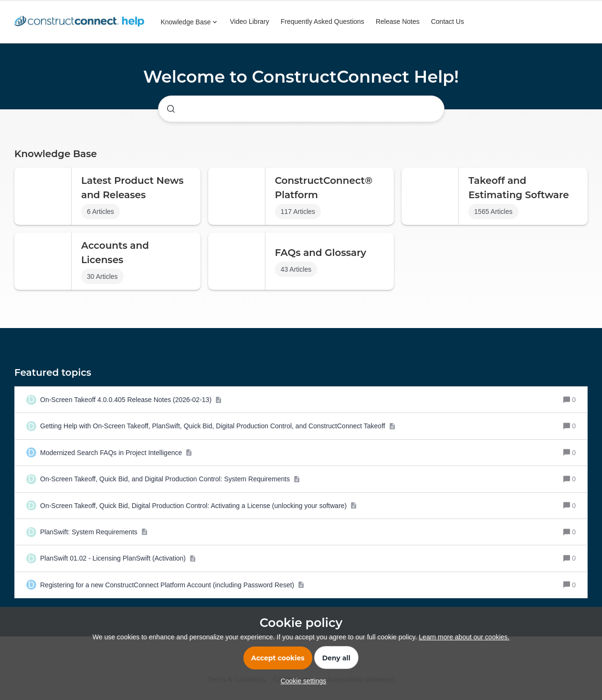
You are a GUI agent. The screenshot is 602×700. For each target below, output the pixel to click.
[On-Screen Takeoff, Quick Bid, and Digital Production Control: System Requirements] (170, 479)
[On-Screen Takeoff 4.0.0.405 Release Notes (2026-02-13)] (131, 400)
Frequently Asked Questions (322, 21)
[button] (301, 681)
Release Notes (398, 21)
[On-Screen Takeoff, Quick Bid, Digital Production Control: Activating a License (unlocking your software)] (199, 506)
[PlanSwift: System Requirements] (94, 532)
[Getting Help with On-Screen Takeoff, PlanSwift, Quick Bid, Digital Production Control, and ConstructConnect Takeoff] (218, 426)
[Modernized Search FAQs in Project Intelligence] (116, 453)
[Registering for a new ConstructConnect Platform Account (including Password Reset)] (172, 585)
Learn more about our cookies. (464, 637)
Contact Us (448, 21)
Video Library (250, 21)
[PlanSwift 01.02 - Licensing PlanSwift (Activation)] (118, 558)
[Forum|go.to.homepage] (82, 22)
